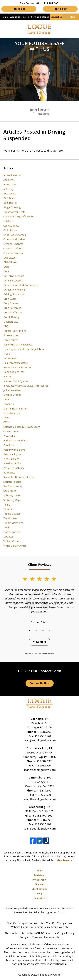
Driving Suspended (14, 294)
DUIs (6, 267)
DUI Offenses (11, 262)
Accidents (9, 180)
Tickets (8, 509)
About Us (15, 17)
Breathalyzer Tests (14, 212)
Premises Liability (14, 468)
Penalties (9, 445)
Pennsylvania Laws (14, 450)
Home (5, 17)
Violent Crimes (12, 541)
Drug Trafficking (13, 312)
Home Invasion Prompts (17, 367)
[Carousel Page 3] (43, 631)
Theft (7, 505)
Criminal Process (13, 253)
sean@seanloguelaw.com (40, 740)
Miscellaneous (12, 413)
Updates (8, 537)
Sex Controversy (13, 486)
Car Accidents (11, 226)
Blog (40, 893)
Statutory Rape (12, 500)
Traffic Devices (12, 514)
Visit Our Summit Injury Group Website (46, 927)
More (73, 17)
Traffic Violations (13, 523)
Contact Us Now (40, 683)
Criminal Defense (40, 17)
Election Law (11, 322)
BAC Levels (10, 194)
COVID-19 (9, 221)
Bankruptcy (10, 203)
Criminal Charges (13, 244)
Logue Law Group (50, 975)
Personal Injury (12, 454)
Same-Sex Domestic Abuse (19, 477)
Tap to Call (19, 9)
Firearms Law (11, 335)
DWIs (6, 271)
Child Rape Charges (15, 235)
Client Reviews (40, 889)
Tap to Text (60, 9)
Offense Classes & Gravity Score (22, 427)
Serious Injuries (12, 482)
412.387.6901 (45, 732)
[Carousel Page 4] (50, 631)
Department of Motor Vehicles (21, 285)
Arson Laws (10, 184)
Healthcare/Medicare (16, 363)
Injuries (8, 376)
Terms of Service (42, 937)
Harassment (10, 358)
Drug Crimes (11, 303)
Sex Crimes (10, 491)
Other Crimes (11, 431)
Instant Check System (16, 381)
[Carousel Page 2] (36, 631)
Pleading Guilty (12, 463)
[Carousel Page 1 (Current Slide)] (29, 631)
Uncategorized (12, 532)
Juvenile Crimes (12, 395)
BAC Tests (9, 198)
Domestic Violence (14, 290)
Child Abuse (10, 230)
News (7, 418)
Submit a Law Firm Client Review (39, 654)
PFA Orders (10, 436)
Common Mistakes (14, 239)
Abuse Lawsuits (12, 175)
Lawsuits (9, 404)
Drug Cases (10, 299)
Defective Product (14, 276)
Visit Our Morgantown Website (26, 923)
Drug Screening (12, 308)
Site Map (40, 884)
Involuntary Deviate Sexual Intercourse (26, 386)
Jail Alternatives (12, 390)
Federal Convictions (15, 331)
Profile (25, 17)
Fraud (7, 354)
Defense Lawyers (13, 281)
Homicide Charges (14, 372)
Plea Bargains (11, 459)
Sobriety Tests (12, 495)
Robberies (9, 473)
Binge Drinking (12, 207)
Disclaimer (39, 875)
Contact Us (56, 17)
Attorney (9, 189)
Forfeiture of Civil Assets (18, 345)
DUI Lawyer (10, 258)
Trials (7, 527)
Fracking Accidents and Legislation (24, 349)
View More (40, 642)
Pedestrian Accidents (16, 440)
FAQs (6, 326)
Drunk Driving (11, 317)
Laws (6, 399)
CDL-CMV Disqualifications (19, 216)
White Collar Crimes (15, 546)
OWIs (6, 422)
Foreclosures (11, 340)
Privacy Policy (39, 880)
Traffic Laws (10, 518)
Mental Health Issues (16, 409)
